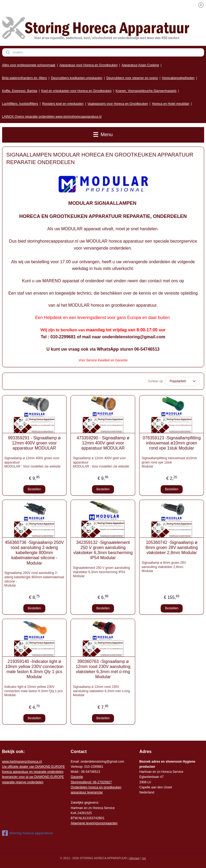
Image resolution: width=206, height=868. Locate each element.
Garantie (77, 777)
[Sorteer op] (183, 381)
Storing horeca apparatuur (28, 833)
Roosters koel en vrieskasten (63, 104)
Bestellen (34, 489)
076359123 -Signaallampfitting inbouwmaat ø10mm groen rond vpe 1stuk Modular (172, 443)
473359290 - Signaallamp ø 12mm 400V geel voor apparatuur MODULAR (103, 443)
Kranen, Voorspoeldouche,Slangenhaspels (146, 91)
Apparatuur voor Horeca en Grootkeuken (88, 65)
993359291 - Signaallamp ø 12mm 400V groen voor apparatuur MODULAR (34, 443)
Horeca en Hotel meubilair (171, 104)
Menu (103, 135)
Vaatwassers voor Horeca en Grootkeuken (118, 104)
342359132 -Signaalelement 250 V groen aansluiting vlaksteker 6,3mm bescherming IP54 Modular (103, 550)
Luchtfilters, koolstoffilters (20, 104)
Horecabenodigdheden (178, 78)
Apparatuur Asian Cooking (140, 65)
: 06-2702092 (101, 782)
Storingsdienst (81, 782)
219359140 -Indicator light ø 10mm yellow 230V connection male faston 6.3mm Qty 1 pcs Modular (34, 669)
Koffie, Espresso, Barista (20, 91)
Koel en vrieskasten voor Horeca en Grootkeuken (76, 91)
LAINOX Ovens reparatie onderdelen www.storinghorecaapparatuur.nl (52, 117)
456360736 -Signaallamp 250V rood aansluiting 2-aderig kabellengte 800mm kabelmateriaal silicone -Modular (34, 553)
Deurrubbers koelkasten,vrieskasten (77, 78)
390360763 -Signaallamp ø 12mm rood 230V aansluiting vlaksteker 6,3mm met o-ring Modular (103, 669)
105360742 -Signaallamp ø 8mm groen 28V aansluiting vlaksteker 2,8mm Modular (172, 548)
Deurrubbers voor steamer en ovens (132, 78)
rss (144, 858)
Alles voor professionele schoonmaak (29, 65)
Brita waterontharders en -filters (25, 78)
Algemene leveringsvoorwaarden (94, 823)
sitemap (135, 858)
